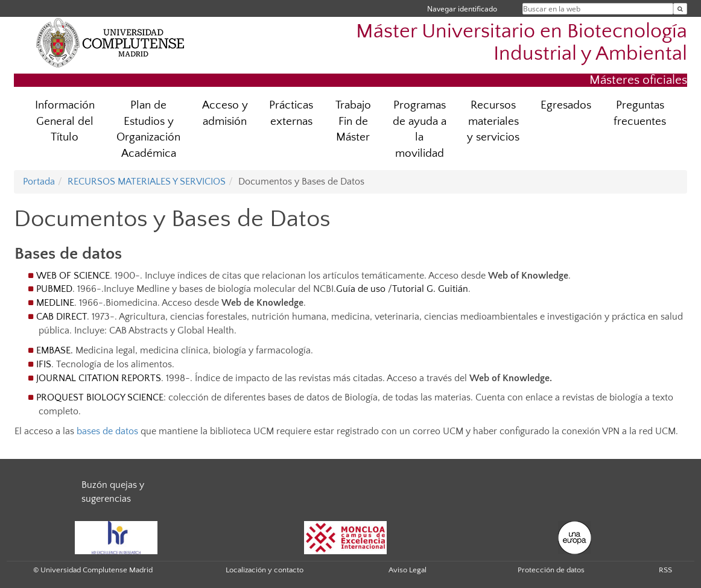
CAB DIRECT (62, 317)
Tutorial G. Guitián (430, 289)
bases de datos (107, 431)
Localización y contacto (265, 570)
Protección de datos (551, 570)
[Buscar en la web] (680, 9)
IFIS (44, 364)
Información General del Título (65, 122)
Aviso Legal (408, 570)
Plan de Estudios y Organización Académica (148, 130)
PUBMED (54, 289)
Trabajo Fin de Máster (353, 122)
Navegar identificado (462, 9)
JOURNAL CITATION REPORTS (99, 378)
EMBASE (53, 350)
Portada (39, 182)
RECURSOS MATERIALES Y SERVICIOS (147, 182)
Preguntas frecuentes (640, 113)
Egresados (566, 105)
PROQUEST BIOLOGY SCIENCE (100, 397)
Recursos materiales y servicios (493, 122)
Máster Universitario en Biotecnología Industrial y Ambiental (522, 43)
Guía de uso (361, 289)
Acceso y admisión (225, 113)
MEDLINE (55, 303)
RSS (665, 570)
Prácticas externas (291, 113)
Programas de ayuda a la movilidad (420, 130)
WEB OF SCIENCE (73, 276)
